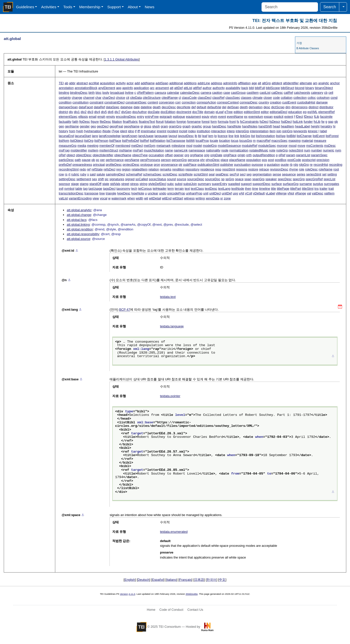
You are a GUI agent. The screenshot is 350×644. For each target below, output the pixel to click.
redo (83, 169)
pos (265, 160)
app (119, 88)
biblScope (273, 88)
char (98, 98)
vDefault (259, 193)
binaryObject (324, 88)
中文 (222, 580)
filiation (117, 122)
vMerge (281, 193)
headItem (287, 126)
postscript (309, 160)
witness (189, 198)
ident (124, 131)
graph (187, 126)
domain (209, 112)
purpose (257, 165)
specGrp (299, 179)
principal (99, 165)
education (295, 112)
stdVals (115, 184)
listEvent (318, 136)
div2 (84, 112)
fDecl (299, 117)
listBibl (291, 136)
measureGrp (68, 146)
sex (94, 179)
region (126, 169)
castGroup (238, 93)
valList (63, 198)
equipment (193, 117)
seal (212, 174)
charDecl (109, 98)
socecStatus (157, 179)
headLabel (302, 126)
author (207, 88)
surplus (318, 184)
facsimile (326, 117)
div (71, 112)
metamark (164, 146)
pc (98, 160)
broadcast (117, 93)
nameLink (181, 150)
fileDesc (105, 122)
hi (334, 126)
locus (235, 141)
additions (190, 83)
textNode (238, 189)
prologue (147, 165)
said (93, 174)
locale (214, 141)
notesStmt (296, 150)
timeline (264, 189)
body (106, 93)
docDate (154, 112)
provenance (169, 165)
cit (128, 98)
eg (305, 112)
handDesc (219, 126)
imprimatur (148, 131)
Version (124, 594)
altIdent (277, 83)
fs (238, 122)
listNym (64, 141)
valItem (329, 193)
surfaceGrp (291, 184)
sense (277, 174)
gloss (147, 126)
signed (130, 179)
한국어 (211, 580)
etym (214, 117)
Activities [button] (49, 7)
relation (154, 169)
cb (326, 93)
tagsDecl (109, 189)
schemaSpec (152, 174)
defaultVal (214, 107)
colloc (312, 98)
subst (179, 184)
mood (292, 146)
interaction (219, 131)
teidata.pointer (170, 396)
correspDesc (249, 102)
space (239, 179)
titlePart (296, 189)
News (149, 7)
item (272, 131)
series (301, 174)
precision (323, 160)
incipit (183, 131)
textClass (197, 189)
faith (75, 122)
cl (180, 98)
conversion (167, 102)
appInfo (128, 88)
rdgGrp (304, 165)
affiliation (244, 83)
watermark (119, 198)
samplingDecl (116, 174)
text (187, 189)
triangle (111, 193)
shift (101, 179)
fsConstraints (249, 122)
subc (171, 184)
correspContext (228, 102)
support (246, 184)
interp (231, 131)
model (198, 146)
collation (287, 98)
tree (102, 193)
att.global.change (79, 215)
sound (171, 179)
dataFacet (86, 107)
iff (139, 131)
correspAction (206, 102)
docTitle (198, 112)
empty (111, 117)
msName (125, 150)
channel (89, 98)
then (248, 189)
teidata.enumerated (174, 532)
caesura (160, 93)
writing (200, 198)
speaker (271, 179)
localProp (202, 141)
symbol (69, 189)
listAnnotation (266, 136)
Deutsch (144, 580)
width (139, 198)
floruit (160, 122)
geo (93, 126)
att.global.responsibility (83, 234)
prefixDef (65, 165)
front (232, 122)
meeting (93, 146)
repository (192, 169)
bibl (251, 88)
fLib (317, 117)
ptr (181, 165)
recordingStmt (69, 169)
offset (169, 155)
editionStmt (252, 112)
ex (246, 117)
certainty (65, 98)
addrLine (204, 83)
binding (64, 93)
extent (289, 117)
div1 (77, 112)
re (311, 165)
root (336, 169)
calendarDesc (190, 93)
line (231, 136)
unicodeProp (176, 193)
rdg (296, 165)
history (63, 131)
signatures (117, 179)
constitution (81, 102)
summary (204, 184)
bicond (300, 88)
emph (101, 117)
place (225, 160)
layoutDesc (186, 136)
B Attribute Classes (308, 48)
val (309, 193)
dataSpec (113, 107)
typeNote (138, 193)
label (324, 131)
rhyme (293, 169)
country (264, 102)
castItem (252, 93)
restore (253, 169)
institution (203, 131)
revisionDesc (279, 169)
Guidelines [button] (25, 7)
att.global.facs (77, 220)
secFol (234, 174)
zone (227, 198)
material (307, 141)
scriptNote (185, 174)
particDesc (66, 160)
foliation (170, 122)
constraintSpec (136, 102)
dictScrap (278, 107)
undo (162, 193)
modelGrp (210, 146)
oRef (62, 155)
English (130, 580)
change (77, 98)
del (224, 107)
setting (332, 174)
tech (134, 189)
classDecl (205, 98)
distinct (313, 107)
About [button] (133, 7)
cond (334, 98)
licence (223, 136)
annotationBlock (86, 88)
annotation (66, 88)
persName (132, 160)
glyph (156, 126)
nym (338, 150)
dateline (146, 107)
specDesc (285, 179)
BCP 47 (124, 310)
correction (189, 102)
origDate (216, 155)
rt (69, 174)
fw (323, 122)
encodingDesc (126, 117)
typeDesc (124, 193)
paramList (303, 155)
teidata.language (172, 326)
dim (288, 107)
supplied (234, 184)
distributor (326, 107)
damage (322, 102)
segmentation (262, 174)
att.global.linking (78, 225)
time (255, 189)
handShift (265, 126)
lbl (200, 136)
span (248, 179)
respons (242, 169)
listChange (304, 136)
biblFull (260, 88)
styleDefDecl (157, 184)
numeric (329, 150)
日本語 (199, 580)
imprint (161, 131)
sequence (289, 174)
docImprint (184, 112)
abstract (82, 83)
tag (85, 189)
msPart (138, 150)
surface (276, 184)
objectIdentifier (103, 155)
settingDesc (67, 179)
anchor (335, 83)
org (187, 155)
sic (107, 179)
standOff (95, 184)
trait (331, 189)
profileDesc (114, 165)
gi (142, 126)
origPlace (230, 155)
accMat (94, 83)
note (272, 150)
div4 (97, 112)
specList (329, 179)
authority (219, 88)
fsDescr (275, 122)
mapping (295, 141)
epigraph (166, 117)
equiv (206, 117)
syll (61, 189)
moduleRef (249, 146)
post (271, 160)
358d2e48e (191, 594)
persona (193, 160)
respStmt (229, 169)
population (254, 160)
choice (120, 98)
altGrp (266, 83)
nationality (213, 150)
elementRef (326, 112)
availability (233, 88)
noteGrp (282, 150)
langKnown (129, 136)
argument (162, 88)
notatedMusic (259, 150)
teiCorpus (145, 189)
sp (223, 179)
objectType (140, 155)
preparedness (82, 165)
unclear (153, 193)
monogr (282, 146)
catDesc (277, 93)
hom (72, 131)
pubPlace (190, 165)
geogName (132, 126)
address (216, 83)
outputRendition (264, 155)
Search (330, 7)
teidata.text (168, 297)
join (279, 131)
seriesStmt (314, 174)
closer (268, 98)
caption (217, 93)
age (254, 83)
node (225, 150)
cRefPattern (145, 93)
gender (85, 126)
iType (115, 131)
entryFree (152, 117)
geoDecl (103, 126)
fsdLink (298, 122)
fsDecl (264, 122)
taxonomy (123, 189)
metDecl (137, 146)
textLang (224, 189)
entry (140, 117)
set (324, 174)
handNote (234, 126)
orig (207, 155)
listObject (77, 141)
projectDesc (131, 165)
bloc (98, 93)
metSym (150, 146)
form (214, 122)
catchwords (302, 93)
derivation (256, 107)
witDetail (155, 198)
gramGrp (175, 126)
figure (95, 122)
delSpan (233, 107)
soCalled (142, 179)
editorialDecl (278, 112)
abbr (72, 83)
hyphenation (93, 131)
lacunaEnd (66, 136)
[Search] (290, 7)
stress (134, 184)
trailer (323, 189)
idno (131, 131)
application (141, 88)
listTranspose (176, 141)
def (193, 107)
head (276, 126)
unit (206, 193)
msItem (93, 150)
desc (267, 107)
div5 (104, 112)
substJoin (190, 184)
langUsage (146, 136)
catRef (288, 93)
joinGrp (287, 131)
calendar (173, 93)
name (169, 150)
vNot (291, 193)
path (78, 160)
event (222, 117)
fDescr (309, 117)
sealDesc (222, 174)
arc (152, 88)
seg (249, 174)
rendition (178, 169)
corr (178, 102)
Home (151, 610)
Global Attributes (122, 59)
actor (130, 83)
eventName (235, 117)
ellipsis (83, 117)
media (82, 146)
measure (320, 141)
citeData (136, 98)
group (207, 126)
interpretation (259, 131)
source (181, 179)
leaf (205, 136)
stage (75, 184)
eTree (229, 112)
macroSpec (279, 141)
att (171, 88)
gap (331, 122)
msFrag (64, 150)
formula (223, 122)
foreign (181, 122)
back (245, 88)
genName (72, 126)
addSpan (162, 83)
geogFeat (116, 126)
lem (211, 136)
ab (66, 83)
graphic (197, 126)
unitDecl (215, 193)
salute (101, 174)
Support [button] (114, 7)
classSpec (233, 98)
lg (215, 136)
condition (65, 102)
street (125, 184)
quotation (273, 165)
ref (89, 169)
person (166, 160)
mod (189, 146)
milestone (178, 146)
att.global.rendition (80, 229)
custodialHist (306, 102)
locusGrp (246, 141)
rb (291, 165)
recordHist (321, 165)
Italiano (171, 580)
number (317, 150)
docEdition (168, 112)
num (307, 150)
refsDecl (109, 169)
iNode (106, 131)
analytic (324, 83)
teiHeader (160, 189)
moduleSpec (267, 146)
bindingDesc (79, 93)
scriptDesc (170, 174)
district (63, 112)
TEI (61, 83)
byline (129, 93)
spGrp (230, 179)
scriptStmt (201, 174)
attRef (197, 88)
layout (173, 136)
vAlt (241, 193)
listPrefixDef (130, 141)
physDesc (213, 160)
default (201, 107)
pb (93, 160)
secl (243, 174)
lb (196, 136)
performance (115, 160)
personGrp (179, 160)
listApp (281, 136)
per (103, 160)
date (137, 107)
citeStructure (152, 98)
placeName (237, 160)
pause (86, 160)
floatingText (147, 122)
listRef (144, 141)
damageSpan (68, 107)
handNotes (250, 126)
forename (194, 122)
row (61, 174)
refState (97, 169)
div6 (111, 112)
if (136, 131)
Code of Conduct (171, 610)
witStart (178, 198)
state (106, 184)
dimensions (300, 107)
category (317, 93)
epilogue (179, 117)
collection (300, 98)
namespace (197, 150)
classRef (218, 98)
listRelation (158, 141)
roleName (325, 169)
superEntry (219, 184)
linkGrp (245, 136)
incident (173, 131)
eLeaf (219, 112)
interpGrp (242, 131)
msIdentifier (79, 150)
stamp (84, 184)
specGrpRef (314, 179)
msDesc (330, 146)
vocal (103, 198)
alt (259, 83)
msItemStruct (109, 150)
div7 (117, 112)
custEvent (289, 102)
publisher (227, 165)
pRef (282, 155)
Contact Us (195, 610)
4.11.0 (132, 594)
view (96, 198)
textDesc (211, 189)
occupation (156, 155)
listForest (332, 136)
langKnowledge (110, 136)
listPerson (101, 141)
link (237, 136)
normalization (239, 150)
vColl (248, 193)
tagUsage (95, 189)
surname (306, 184)
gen (61, 126)
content (153, 102)
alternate (306, 83)
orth (249, 155)
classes (246, 98)
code (276, 98)
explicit (279, 117)
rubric (75, 174)
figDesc (85, 122)
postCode (294, 160)
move (301, 146)
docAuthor (139, 112)
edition (238, 112)
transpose (91, 193)
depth (244, 107)
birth (92, 93)
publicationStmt (208, 165)
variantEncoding (80, 198)
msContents (315, 146)
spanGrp (258, 179)
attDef (178, 88)
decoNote (184, 107)
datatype (126, 107)
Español (158, 580)
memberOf (107, 146)
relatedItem (139, 169)
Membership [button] (90, 7)
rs (66, 174)
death (157, 107)
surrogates (331, 184)
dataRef (99, 107)
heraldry (326, 126)
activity (121, 83)
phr (203, 160)
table (79, 189)
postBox (281, 160)
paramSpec (319, 155)
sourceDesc (196, 179)
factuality (65, 122)
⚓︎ (77, 251)
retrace (264, 169)
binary (310, 88)
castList (265, 93)
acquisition (107, 83)
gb (336, 122)
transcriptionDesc (71, 193)
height (315, 126)
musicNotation (154, 150)
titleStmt (308, 189)
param (291, 155)
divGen (126, 112)
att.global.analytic (79, 210)
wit (146, 198)
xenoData (213, 198)
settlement (84, 179)
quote (285, 165)
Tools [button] (68, 7)
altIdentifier (291, 83)
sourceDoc (213, 179)
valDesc (318, 193)
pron (157, 165)
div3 (90, 112)
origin (241, 155)
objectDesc (84, 155)
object (71, 155)
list (253, 136)
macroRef (263, 141)
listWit (190, 141)
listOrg (89, 141)
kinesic (313, 131)
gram (164, 126)
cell (331, 93)
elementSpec (68, 117)
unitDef (227, 193)
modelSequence (229, 146)
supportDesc (261, 184)
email (93, 117)
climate (258, 98)
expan (268, 117)
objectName (123, 155)
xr (222, 198)
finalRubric (130, 122)
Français (185, 580)
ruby (83, 174)
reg (119, 169)
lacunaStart (83, 136)
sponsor (64, 184)
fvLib (317, 122)
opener (178, 155)
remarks (165, 169)
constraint (96, 102)
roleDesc (311, 169)
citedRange (170, 98)
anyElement (107, 88)
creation (275, 102)
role (301, 169)
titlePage (283, 189)
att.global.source (78, 239)
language (161, 136)
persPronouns (150, 160)
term (171, 189)
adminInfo (230, 83)
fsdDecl (286, 122)
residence (207, 169)
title (273, 189)
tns (317, 189)
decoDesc (169, 107)
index (192, 131)
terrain (179, 189)
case (227, 93)
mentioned (123, 146)
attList (188, 88)
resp (218, 169)
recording (336, 165)
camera (206, 93)
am (315, 83)
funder (308, 122)
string (143, 184)
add (137, 83)
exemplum (256, 117)
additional (176, 83)
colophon (323, 98)
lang (95, 136)
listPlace (115, 141)
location (224, 141)
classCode (189, 98)
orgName (197, 155)
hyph (80, 131)
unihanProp (194, 193)
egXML (312, 112)
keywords (300, 131)
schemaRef (134, 174)
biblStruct (287, 88)
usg (235, 193)
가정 (299, 43)
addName (148, 83)
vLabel (270, 193)
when (131, 198)
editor (265, 112)
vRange (300, 193)
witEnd (167, 198)
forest (205, 122)
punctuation (242, 165)
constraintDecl (114, 102)
